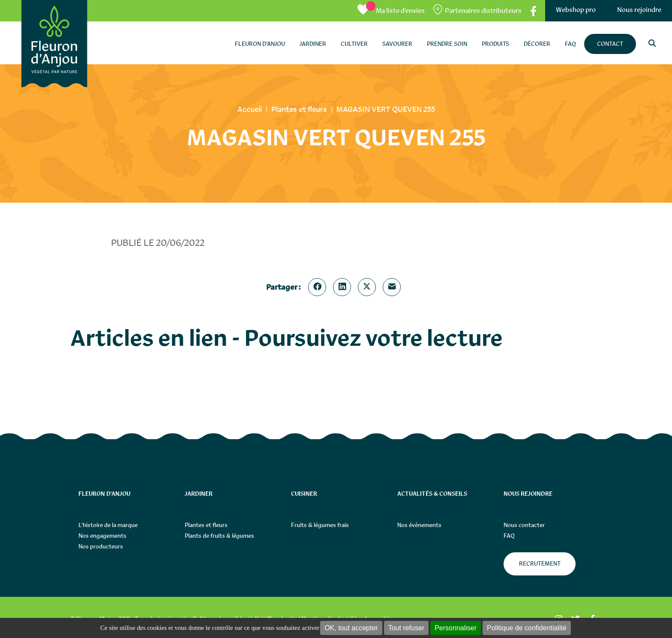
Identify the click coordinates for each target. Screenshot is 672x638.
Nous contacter (524, 525)
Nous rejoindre (639, 10)
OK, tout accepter (351, 628)
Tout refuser (406, 628)
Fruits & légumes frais (320, 525)
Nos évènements (419, 525)
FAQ (509, 536)
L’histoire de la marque (108, 525)
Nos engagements (102, 536)
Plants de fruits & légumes (219, 536)
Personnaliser (456, 628)
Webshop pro (576, 10)
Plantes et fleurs (206, 525)
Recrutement (540, 563)
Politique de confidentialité (527, 628)
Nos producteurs (101, 546)
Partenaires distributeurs (483, 10)
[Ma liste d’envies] (391, 10)
